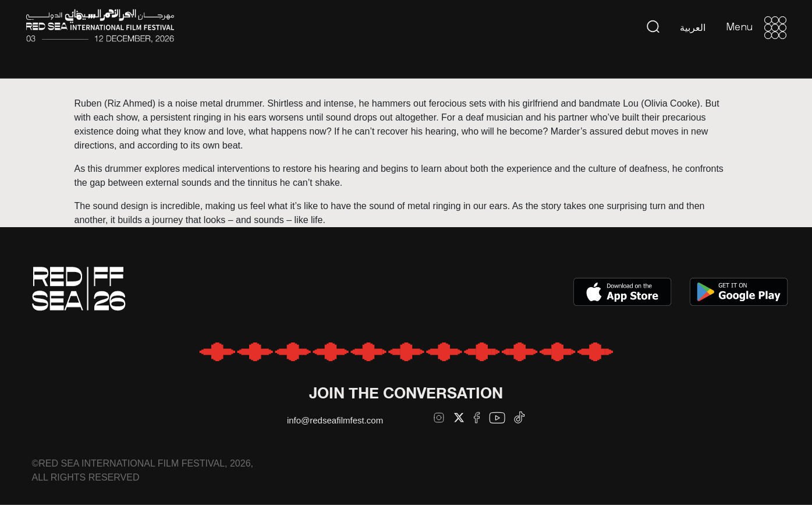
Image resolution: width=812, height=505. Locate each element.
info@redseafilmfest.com (335, 420)
